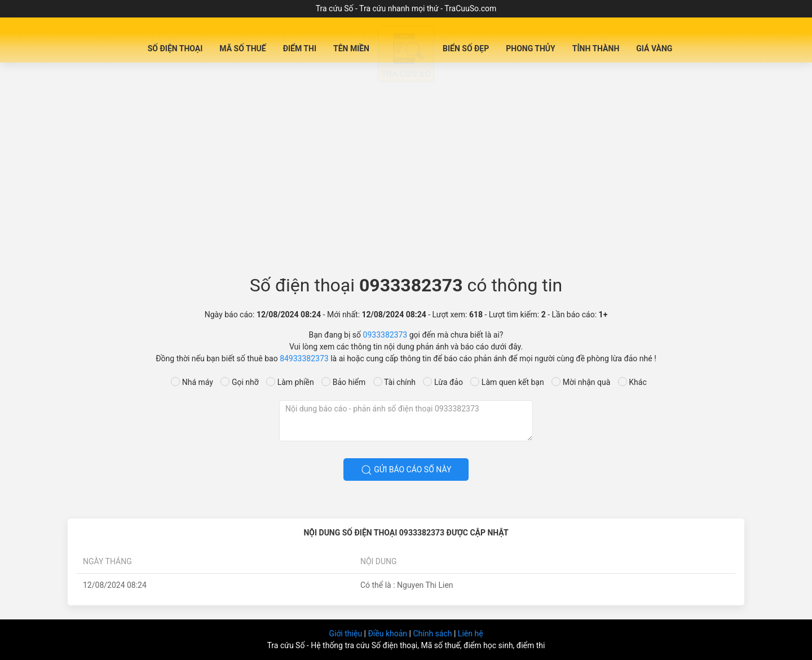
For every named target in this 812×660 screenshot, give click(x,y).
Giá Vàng (654, 48)
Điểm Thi (300, 48)
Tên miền (351, 48)
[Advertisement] (406, 172)
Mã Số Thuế (242, 48)
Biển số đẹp (466, 48)
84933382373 (304, 358)
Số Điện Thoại (175, 48)
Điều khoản (388, 634)
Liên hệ (471, 634)
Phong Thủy (531, 48)
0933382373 (385, 335)
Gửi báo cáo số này (406, 470)
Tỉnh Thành (596, 48)
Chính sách (433, 634)
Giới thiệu (346, 634)
